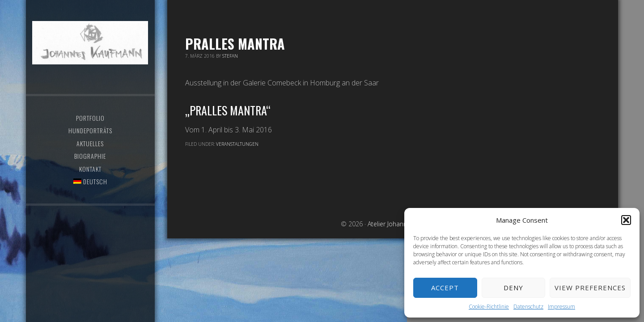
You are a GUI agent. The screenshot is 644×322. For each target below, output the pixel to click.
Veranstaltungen (237, 144)
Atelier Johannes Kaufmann (90, 42)
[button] (626, 220)
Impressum (561, 307)
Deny (513, 288)
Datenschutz (528, 307)
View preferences (590, 288)
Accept (445, 288)
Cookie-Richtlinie (489, 307)
